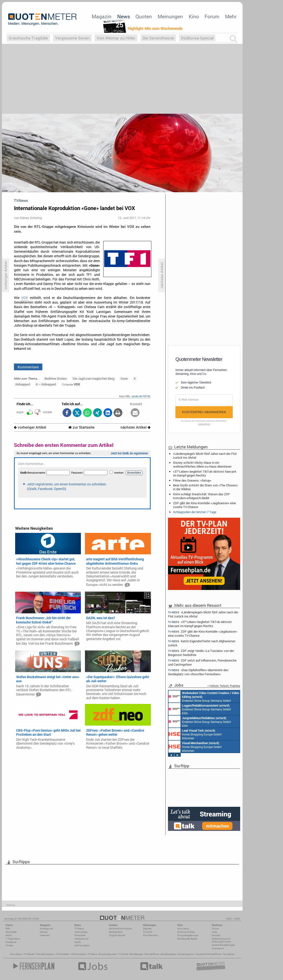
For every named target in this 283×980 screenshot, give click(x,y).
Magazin (102, 16)
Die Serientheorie (158, 38)
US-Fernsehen (82, 945)
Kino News (16, 954)
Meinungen (170, 16)
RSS (8, 929)
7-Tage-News (13, 939)
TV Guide (123, 954)
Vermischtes (81, 932)
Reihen (44, 932)
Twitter (9, 945)
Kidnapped (23, 384)
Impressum (218, 948)
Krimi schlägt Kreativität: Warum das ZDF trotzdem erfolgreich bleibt (202, 496)
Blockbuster (136, 954)
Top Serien (228, 954)
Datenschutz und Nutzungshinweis (221, 940)
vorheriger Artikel (30, 427)
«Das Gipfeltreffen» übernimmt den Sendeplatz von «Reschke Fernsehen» (198, 672)
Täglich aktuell (117, 935)
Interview (45, 935)
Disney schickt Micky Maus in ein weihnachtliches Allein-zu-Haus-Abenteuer (202, 464)
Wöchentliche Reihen (120, 929)
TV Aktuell (29, 954)
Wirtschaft (80, 935)
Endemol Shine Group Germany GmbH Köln (204, 696)
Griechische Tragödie (28, 38)
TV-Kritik (148, 932)
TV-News (79, 929)
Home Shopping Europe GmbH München (195, 734)
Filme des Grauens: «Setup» (192, 480)
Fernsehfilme (151, 954)
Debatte (147, 929)
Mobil (9, 935)
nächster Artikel (135, 427)
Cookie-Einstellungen (223, 945)
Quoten (144, 16)
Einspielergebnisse (188, 935)
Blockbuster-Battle (187, 939)
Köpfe (77, 942)
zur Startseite (81, 427)
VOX (25, 298)
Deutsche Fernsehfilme (209, 954)
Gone (124, 378)
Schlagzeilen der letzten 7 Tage (195, 512)
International (81, 939)
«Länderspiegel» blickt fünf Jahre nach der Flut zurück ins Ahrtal (205, 456)
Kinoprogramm (186, 954)
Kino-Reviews (150, 935)
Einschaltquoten (108, 954)
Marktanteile (116, 932)
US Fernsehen (78, 954)
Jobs (215, 932)
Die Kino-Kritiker (186, 932)
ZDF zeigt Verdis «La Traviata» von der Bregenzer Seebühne (201, 653)
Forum (212, 16)
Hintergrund (46, 929)
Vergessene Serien (72, 38)
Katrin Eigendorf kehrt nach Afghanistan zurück (202, 643)
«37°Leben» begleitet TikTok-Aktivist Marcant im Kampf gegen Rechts (205, 473)
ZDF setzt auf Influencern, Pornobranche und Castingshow (202, 662)
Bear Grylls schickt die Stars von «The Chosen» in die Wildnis (205, 487)
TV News (92, 954)
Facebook (11, 942)
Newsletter (11, 932)
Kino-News (183, 929)
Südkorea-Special (197, 38)
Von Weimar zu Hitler (116, 38)
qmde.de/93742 (141, 396)
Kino (194, 16)
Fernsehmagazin (45, 954)
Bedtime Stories (56, 378)
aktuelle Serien (168, 954)
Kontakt (216, 935)
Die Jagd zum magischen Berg (93, 378)
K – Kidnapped (46, 384)
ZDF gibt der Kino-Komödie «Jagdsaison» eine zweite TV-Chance (204, 505)
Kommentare (28, 367)
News (124, 16)
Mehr (231, 16)
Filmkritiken (63, 954)
